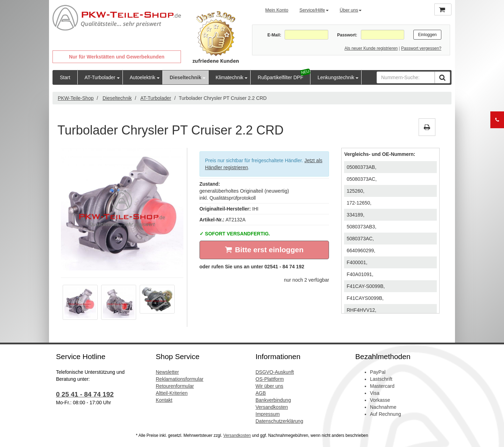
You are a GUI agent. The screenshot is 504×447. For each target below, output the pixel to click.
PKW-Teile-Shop (76, 98)
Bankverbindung (273, 400)
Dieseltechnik (185, 77)
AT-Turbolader (100, 77)
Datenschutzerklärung (279, 421)
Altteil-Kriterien (172, 393)
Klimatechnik (229, 77)
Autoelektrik (143, 77)
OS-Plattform (270, 379)
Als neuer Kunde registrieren (371, 48)
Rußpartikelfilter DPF (280, 77)
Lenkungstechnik (336, 77)
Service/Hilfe (314, 10)
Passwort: (347, 35)
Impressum (268, 414)
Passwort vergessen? (421, 48)
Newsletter (167, 372)
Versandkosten (272, 407)
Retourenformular (175, 386)
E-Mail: (274, 35)
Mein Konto (277, 10)
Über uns (351, 10)
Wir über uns (269, 386)
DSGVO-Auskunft (275, 372)
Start (65, 77)
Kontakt (164, 400)
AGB (261, 393)
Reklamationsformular (180, 379)
